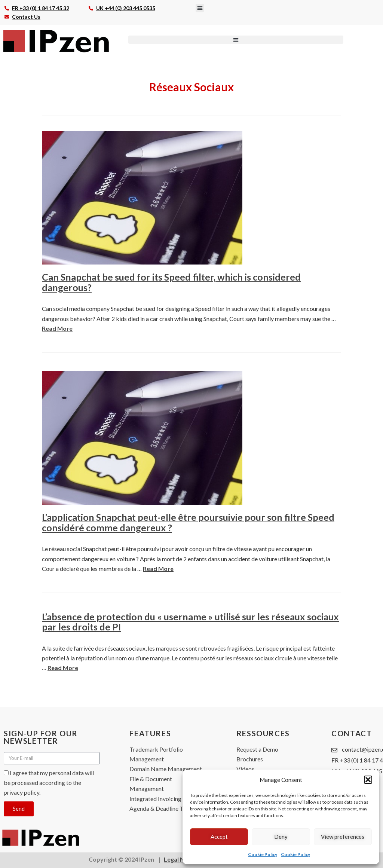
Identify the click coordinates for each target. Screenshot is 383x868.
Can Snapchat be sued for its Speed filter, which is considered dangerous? (171, 282)
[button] (368, 780)
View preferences (343, 837)
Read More (57, 328)
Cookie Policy (263, 854)
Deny (281, 837)
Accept (219, 837)
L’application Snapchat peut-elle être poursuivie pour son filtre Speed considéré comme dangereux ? (188, 522)
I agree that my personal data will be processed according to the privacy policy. (49, 783)
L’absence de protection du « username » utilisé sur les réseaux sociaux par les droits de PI (190, 622)
